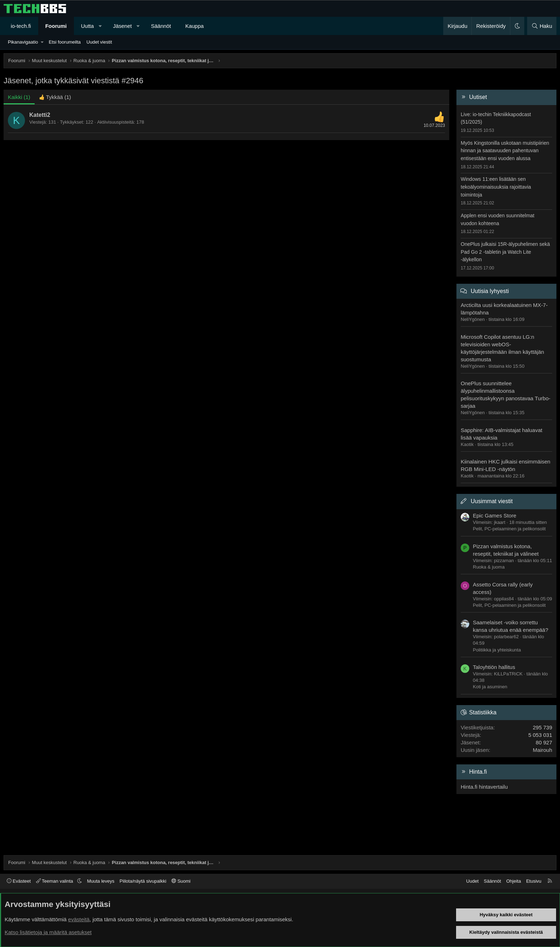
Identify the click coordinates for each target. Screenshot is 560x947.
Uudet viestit (99, 42)
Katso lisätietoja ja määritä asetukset (48, 932)
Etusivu (534, 881)
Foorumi (56, 26)
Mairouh (542, 750)
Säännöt (161, 26)
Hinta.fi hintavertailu (484, 787)
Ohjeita (513, 881)
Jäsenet (122, 26)
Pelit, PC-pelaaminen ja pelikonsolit (509, 529)
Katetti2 (40, 115)
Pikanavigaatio (23, 42)
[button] (100, 26)
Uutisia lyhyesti (490, 291)
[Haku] (542, 26)
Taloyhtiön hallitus (494, 667)
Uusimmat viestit (492, 501)
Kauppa (195, 26)
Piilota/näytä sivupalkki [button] (143, 881)
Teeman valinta (55, 881)
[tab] (55, 97)
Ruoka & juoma (489, 567)
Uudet (472, 881)
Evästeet (19, 881)
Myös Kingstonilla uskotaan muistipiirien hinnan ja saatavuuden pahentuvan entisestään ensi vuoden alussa (505, 151)
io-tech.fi (21, 26)
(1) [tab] (19, 97)
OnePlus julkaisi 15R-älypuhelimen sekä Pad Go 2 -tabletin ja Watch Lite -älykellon (505, 252)
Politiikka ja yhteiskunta (497, 650)
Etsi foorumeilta (65, 42)
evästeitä (79, 919)
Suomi (181, 881)
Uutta (87, 26)
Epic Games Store (495, 515)
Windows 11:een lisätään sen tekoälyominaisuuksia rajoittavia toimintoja (496, 187)
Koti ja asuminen (490, 687)
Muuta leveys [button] (101, 881)
